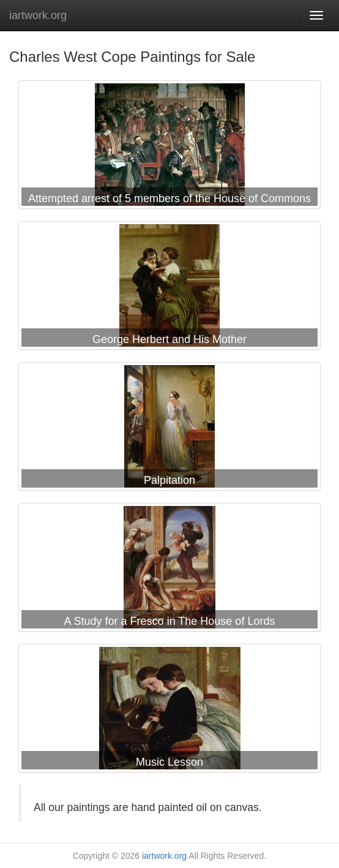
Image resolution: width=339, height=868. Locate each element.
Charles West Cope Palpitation (169, 429)
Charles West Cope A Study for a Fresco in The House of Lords (169, 570)
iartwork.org (38, 15)
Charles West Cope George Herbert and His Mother (169, 288)
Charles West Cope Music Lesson (169, 711)
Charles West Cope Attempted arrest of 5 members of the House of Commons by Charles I (169, 147)
